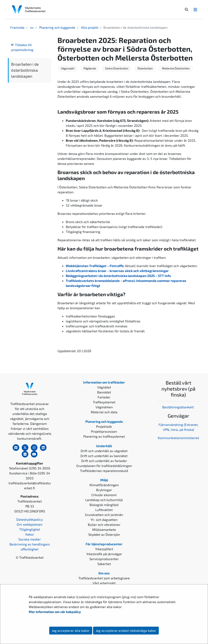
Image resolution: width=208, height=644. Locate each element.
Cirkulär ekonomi (104, 495)
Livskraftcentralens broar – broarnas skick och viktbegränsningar (117, 271)
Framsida (17, 27)
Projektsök (104, 426)
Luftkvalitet (104, 510)
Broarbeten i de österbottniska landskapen (25, 70)
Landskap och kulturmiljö (104, 500)
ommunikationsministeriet (179, 438)
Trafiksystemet (104, 402)
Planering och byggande (57, 27)
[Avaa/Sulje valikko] (195, 10)
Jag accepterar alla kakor (71, 630)
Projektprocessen (104, 431)
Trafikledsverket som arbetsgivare (104, 578)
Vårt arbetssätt (104, 583)
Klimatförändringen (104, 485)
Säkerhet (104, 564)
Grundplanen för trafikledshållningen (104, 466)
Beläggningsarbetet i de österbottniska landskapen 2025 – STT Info (118, 276)
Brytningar (104, 490)
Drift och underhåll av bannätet (104, 456)
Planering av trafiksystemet (104, 436)
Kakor (30, 534)
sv (31, 27)
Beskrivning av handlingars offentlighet (30, 547)
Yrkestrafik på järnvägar (104, 554)
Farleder (104, 397)
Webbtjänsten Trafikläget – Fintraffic (95, 266)
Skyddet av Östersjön (104, 534)
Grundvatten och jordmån (104, 515)
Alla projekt (89, 27)
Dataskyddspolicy (30, 519)
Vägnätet (104, 387)
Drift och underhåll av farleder (104, 461)
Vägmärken (104, 407)
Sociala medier (30, 539)
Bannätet (104, 392)
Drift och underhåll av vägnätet (104, 451)
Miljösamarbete (104, 529)
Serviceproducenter (104, 559)
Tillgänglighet (30, 529)
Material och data (104, 412)
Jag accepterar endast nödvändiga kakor (126, 630)
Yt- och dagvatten (104, 520)
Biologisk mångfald (104, 505)
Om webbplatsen (30, 524)
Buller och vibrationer (104, 525)
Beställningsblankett (178, 407)
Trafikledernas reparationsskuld (104, 471)
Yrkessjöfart (104, 549)
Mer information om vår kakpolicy (55, 612)
